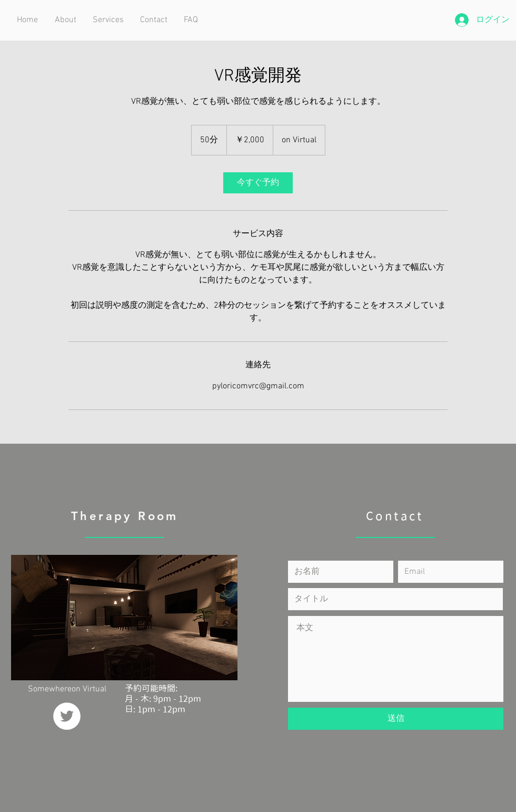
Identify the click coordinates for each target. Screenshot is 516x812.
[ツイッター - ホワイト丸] (67, 716)
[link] (258, 183)
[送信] (396, 719)
